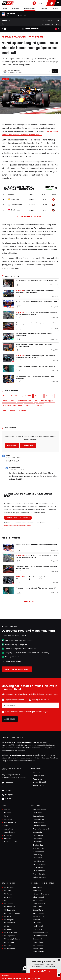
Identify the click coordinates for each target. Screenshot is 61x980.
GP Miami (8, 897)
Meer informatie (30, 29)
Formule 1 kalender (17, 755)
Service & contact (40, 776)
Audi (6, 826)
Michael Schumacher (41, 894)
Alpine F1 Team (10, 823)
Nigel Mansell (38, 926)
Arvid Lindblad (38, 852)
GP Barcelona (9, 907)
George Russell (39, 816)
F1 (36, 401)
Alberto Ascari (38, 897)
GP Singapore (9, 936)
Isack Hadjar (38, 832)
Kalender (44, 9)
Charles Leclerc (39, 819)
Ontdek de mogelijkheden (17, 669)
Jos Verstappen (39, 916)
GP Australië (9, 887)
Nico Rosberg (38, 887)
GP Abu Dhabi (9, 949)
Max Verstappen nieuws (13, 405)
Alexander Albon (39, 864)
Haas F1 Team (10, 832)
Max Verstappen (30, 9)
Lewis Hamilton (39, 823)
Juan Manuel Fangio (41, 932)
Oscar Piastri (38, 835)
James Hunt (38, 907)
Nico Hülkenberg (39, 861)
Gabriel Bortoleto (40, 877)
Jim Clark (37, 920)
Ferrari (5, 150)
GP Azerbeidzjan (10, 932)
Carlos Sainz (38, 839)
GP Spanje (8, 929)
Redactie (36, 773)
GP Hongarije (9, 920)
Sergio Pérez (38, 842)
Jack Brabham (39, 945)
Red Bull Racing (9, 410)
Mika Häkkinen (38, 913)
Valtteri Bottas (39, 848)
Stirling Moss (38, 929)
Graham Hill (37, 939)
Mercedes (29, 405)
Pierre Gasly (38, 855)
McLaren (22, 410)
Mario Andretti (38, 952)
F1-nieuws (16, 9)
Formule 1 (34, 125)
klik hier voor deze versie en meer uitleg (17, 526)
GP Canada (9, 900)
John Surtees (38, 949)
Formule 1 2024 (9, 401)
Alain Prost (37, 891)
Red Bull (22, 128)
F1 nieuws (38, 396)
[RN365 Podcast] (34, 3)
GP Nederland (9, 923)
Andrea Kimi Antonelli (41, 829)
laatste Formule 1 (12, 742)
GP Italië (7, 926)
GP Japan (8, 894)
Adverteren (37, 779)
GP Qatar (8, 945)
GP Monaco (9, 904)
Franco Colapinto (40, 874)
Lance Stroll (37, 858)
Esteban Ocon (39, 845)
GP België (8, 916)
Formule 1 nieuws (25, 401)
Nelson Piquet (38, 942)
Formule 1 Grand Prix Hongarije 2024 (23, 37)
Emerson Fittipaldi (40, 936)
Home (5, 9)
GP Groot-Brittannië (12, 913)
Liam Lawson (38, 868)
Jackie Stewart (39, 910)
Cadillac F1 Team (11, 842)
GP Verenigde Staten (12, 939)
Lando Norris (38, 813)
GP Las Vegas (9, 942)
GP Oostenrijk (9, 910)
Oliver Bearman (39, 871)
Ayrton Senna (38, 900)
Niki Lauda (37, 923)
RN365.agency (38, 785)
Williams (7, 839)
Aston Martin (9, 829)
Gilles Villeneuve (39, 904)
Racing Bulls (9, 835)
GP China (8, 891)
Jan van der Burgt (15, 70)
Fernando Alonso (39, 826)
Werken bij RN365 (40, 782)
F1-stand (55, 9)
